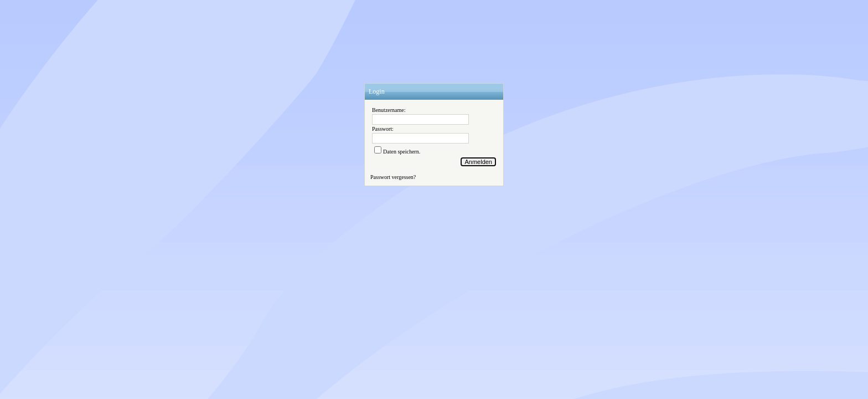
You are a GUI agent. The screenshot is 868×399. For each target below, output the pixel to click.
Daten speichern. (402, 152)
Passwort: (383, 129)
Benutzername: (389, 110)
